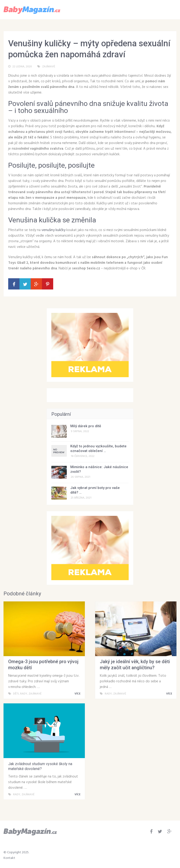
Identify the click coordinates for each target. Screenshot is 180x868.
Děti (16, 694)
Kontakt (9, 858)
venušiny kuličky (53, 230)
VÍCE (78, 694)
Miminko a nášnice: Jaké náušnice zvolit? (99, 469)
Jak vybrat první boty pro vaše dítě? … (95, 490)
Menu (163, 9)
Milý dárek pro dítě (86, 426)
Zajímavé (49, 67)
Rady (24, 694)
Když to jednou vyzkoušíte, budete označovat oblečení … (98, 448)
